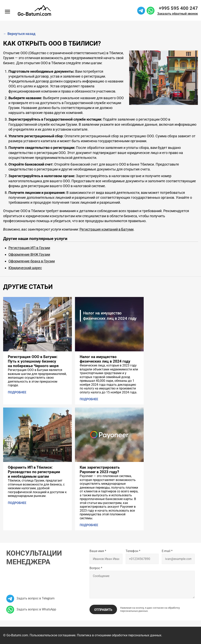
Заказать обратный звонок (178, 14)
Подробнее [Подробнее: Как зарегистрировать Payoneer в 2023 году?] (89, 525)
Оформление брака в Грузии (32, 261)
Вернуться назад (19, 34)
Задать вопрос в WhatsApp (31, 609)
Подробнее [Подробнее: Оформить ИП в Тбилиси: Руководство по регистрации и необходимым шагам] (17, 503)
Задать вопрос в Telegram (30, 598)
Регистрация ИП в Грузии (29, 248)
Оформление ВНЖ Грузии (29, 254)
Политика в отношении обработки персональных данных (119, 635)
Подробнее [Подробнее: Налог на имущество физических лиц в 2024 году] (89, 399)
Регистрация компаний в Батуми (106, 229)
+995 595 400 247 (178, 8)
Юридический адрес (25, 268)
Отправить (103, 610)
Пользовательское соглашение (53, 635)
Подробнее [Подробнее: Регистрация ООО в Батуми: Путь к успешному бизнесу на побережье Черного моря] (17, 392)
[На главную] (34, 10)
